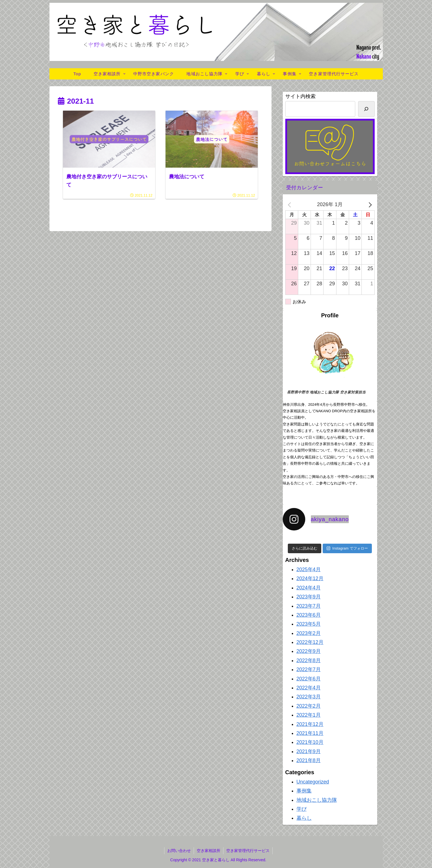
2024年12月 (310, 578)
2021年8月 (309, 760)
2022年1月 (309, 715)
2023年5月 (309, 624)
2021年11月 (310, 733)
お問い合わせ (179, 851)
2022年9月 (309, 651)
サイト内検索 (300, 96)
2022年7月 (309, 669)
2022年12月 (310, 642)
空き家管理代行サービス (248, 851)
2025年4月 (309, 569)
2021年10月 (310, 742)
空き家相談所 (209, 851)
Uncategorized (313, 782)
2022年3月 (309, 697)
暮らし (304, 818)
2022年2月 (309, 706)
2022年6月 (309, 679)
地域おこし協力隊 (317, 800)
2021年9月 (309, 751)
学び (302, 809)
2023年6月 (309, 615)
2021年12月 (310, 724)
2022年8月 (309, 660)
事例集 (304, 791)
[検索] (366, 109)
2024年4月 (309, 588)
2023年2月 (309, 633)
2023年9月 (309, 597)
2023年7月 (309, 606)
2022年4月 (309, 688)
